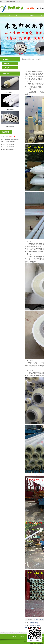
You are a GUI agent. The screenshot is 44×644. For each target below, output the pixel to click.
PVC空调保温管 (10, 109)
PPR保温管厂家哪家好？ (36, 625)
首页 (33, 59)
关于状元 (22, 637)
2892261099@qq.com (12, 149)
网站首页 (15, 637)
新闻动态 (39, 59)
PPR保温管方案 (34, 623)
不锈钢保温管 (10, 92)
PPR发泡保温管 (10, 127)
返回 (26, 628)
